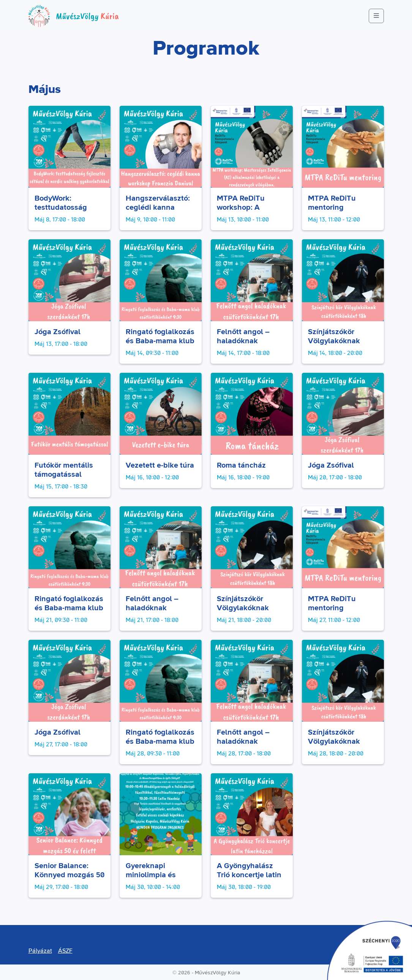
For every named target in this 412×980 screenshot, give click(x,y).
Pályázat (40, 951)
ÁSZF (65, 951)
